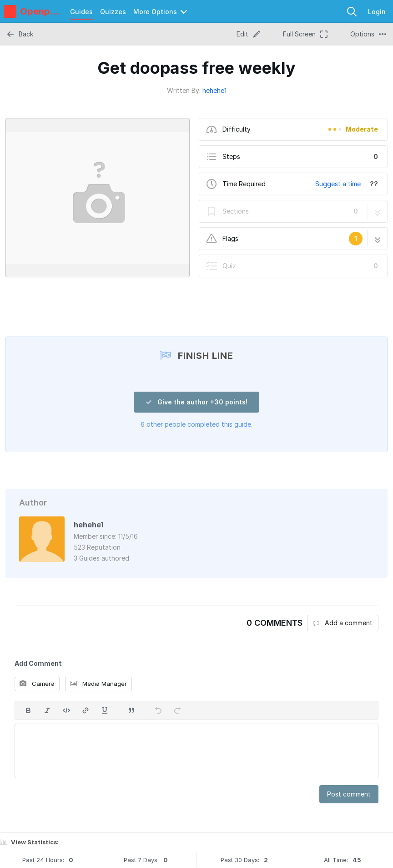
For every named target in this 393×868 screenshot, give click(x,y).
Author (33, 503)
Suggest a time (338, 184)
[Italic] (47, 710)
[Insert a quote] (131, 710)
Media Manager (98, 684)
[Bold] (28, 710)
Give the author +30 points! (196, 402)
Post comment (349, 794)
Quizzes (113, 12)
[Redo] (177, 710)
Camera (37, 684)
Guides (81, 12)
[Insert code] (66, 710)
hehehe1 (214, 90)
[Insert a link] (86, 710)
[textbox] (196, 751)
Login (377, 12)
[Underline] (105, 710)
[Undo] (158, 710)
